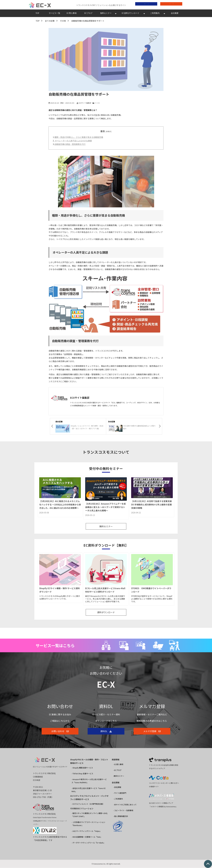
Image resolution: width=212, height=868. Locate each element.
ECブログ (88, 14)
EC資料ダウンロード (130, 14)
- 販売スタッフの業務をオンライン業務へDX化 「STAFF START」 (90, 815)
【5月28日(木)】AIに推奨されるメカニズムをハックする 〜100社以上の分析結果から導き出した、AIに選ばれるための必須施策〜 (60, 505)
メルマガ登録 (150, 731)
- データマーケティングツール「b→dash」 (88, 843)
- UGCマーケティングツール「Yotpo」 (86, 831)
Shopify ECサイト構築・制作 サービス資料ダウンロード (59, 590)
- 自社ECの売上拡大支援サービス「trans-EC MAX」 (89, 790)
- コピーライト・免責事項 (123, 811)
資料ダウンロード (144, 5)
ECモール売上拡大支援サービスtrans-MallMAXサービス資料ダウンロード (105, 590)
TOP (37, 14)
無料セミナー (106, 14)
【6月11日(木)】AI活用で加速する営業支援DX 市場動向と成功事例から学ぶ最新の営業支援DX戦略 (151, 505)
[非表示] (109, 132)
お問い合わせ (169, 5)
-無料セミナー (119, 776)
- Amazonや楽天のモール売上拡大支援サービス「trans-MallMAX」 (89, 781)
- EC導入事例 (118, 765)
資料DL (104, 731)
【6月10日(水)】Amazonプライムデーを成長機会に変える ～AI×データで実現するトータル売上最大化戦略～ (105, 508)
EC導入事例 (72, 14)
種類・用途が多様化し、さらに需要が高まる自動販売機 (79, 138)
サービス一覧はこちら (55, 646)
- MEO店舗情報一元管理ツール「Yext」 (87, 837)
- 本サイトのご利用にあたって (125, 805)
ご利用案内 (155, 14)
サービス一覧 (54, 14)
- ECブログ (117, 770)
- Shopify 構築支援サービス (82, 768)
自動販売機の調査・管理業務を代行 (70, 145)
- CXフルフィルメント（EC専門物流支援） (88, 804)
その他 (63, 22)
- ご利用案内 (118, 799)
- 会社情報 (117, 787)
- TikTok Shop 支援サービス (82, 774)
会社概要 (175, 14)
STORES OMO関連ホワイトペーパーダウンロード (151, 590)
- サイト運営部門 (120, 793)
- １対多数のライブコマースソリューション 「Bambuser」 (88, 824)
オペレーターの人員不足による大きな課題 (73, 141)
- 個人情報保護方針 (121, 816)
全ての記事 (50, 22)
